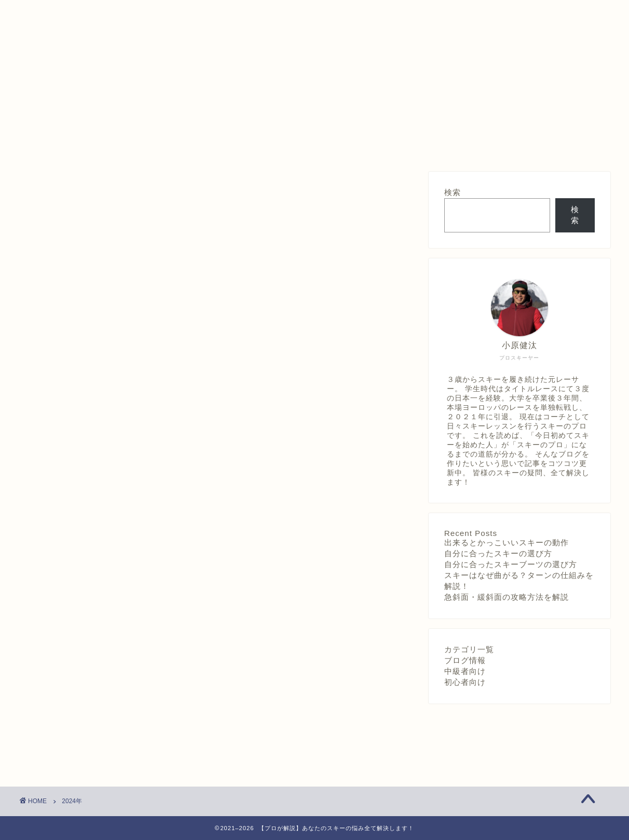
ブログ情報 (465, 660)
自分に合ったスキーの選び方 (498, 553)
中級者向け (465, 671)
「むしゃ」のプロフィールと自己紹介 (435, 148)
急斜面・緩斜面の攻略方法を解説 (507, 597)
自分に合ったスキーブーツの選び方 (511, 564)
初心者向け (465, 682)
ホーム (78, 144)
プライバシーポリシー (317, 144)
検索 (453, 192)
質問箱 (197, 144)
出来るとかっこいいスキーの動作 (507, 542)
